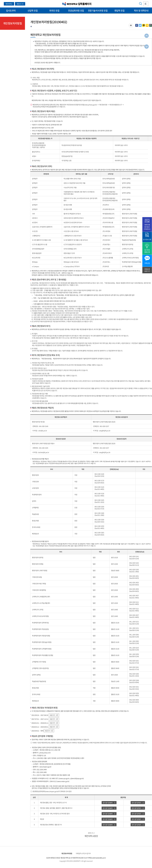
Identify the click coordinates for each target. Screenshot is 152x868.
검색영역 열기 (140, 4)
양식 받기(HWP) (109, 803)
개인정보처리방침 (67, 853)
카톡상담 (147, 263)
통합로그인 (20, 4)
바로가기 (54, 715)
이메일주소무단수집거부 (83, 853)
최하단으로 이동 (147, 47)
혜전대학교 (9, 4)
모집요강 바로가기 (147, 270)
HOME (31, 26)
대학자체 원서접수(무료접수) (147, 227)
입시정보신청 (147, 239)
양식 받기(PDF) (138, 803)
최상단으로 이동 (147, 36)
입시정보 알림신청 (147, 251)
